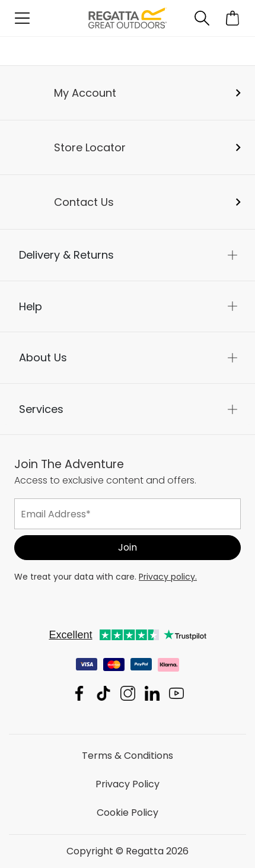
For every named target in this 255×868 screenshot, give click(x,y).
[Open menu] (22, 18)
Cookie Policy (128, 813)
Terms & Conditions (128, 756)
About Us (43, 357)
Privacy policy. (168, 577)
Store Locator (90, 147)
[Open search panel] (202, 18)
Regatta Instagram (128, 693)
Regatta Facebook (79, 693)
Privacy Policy (128, 784)
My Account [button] (85, 93)
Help (31, 306)
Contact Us (84, 202)
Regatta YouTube (176, 693)
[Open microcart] (233, 18)
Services (41, 409)
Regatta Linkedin (152, 693)
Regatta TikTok (103, 693)
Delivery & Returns (66, 255)
